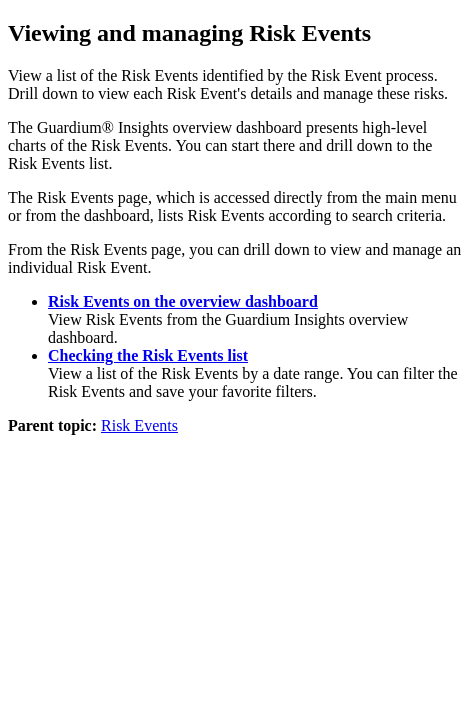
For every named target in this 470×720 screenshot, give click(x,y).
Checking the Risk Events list (148, 355)
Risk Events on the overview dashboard (183, 301)
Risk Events (139, 425)
